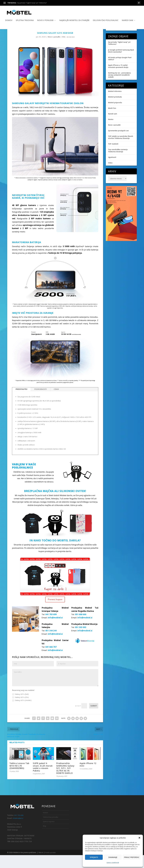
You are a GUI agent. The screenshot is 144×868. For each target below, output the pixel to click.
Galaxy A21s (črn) (20, 710)
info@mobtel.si (55, 630)
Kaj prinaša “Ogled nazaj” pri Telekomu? (32, 3)
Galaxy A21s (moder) (22, 713)
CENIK (56, 402)
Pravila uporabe (50, 865)
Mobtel (45, 825)
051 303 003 (81, 640)
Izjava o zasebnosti (113, 862)
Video (110, 176)
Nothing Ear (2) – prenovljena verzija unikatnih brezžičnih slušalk (119, 88)
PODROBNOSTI (41, 402)
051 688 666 (81, 627)
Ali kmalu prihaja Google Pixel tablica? (120, 71)
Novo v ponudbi (45, 24)
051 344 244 (51, 643)
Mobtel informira (115, 104)
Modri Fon (112, 121)
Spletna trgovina (25, 24)
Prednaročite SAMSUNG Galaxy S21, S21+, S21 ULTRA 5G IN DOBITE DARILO (65, 781)
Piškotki (41, 865)
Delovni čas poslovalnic (106, 24)
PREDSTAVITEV (21, 402)
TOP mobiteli (113, 157)
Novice (111, 132)
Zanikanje (113, 857)
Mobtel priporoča (115, 115)
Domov (9, 24)
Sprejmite (94, 857)
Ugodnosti (112, 170)
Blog (44, 839)
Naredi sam (127, 24)
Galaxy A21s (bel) (20, 707)
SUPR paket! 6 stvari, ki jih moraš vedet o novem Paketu (43, 780)
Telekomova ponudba (50, 830)
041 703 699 (51, 627)
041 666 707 (51, 660)
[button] (139, 838)
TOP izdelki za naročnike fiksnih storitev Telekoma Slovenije (121, 150)
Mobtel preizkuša (115, 110)
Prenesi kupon (55, 612)
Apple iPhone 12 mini (88, 777)
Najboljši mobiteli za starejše (74, 24)
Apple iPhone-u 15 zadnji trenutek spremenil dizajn (118, 79)
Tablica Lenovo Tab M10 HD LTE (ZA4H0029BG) (19, 778)
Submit (94, 719)
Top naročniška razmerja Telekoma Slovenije (118, 163)
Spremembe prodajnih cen (118, 143)
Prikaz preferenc (132, 857)
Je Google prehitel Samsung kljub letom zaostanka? (121, 64)
